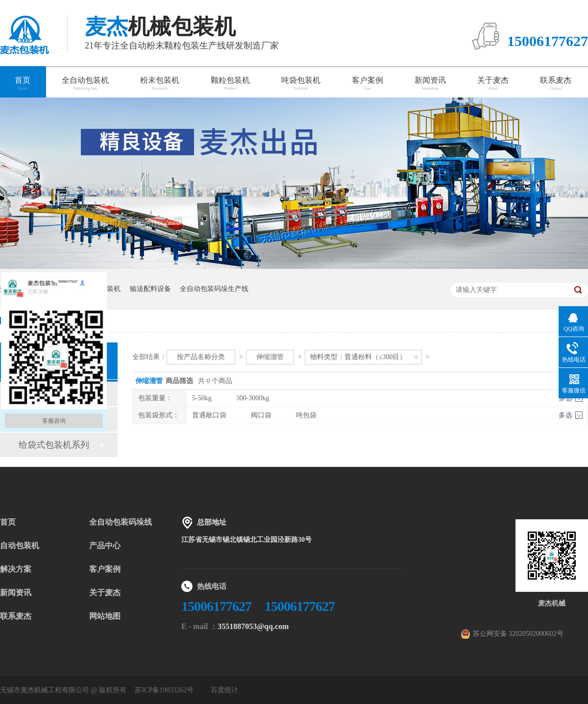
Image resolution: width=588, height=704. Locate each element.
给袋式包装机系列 (54, 445)
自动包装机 (20, 546)
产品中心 (105, 546)
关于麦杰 (493, 84)
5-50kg (202, 398)
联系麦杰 (556, 84)
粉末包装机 (160, 84)
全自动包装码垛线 (121, 522)
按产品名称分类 (201, 357)
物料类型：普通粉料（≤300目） (358, 357)
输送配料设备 (150, 289)
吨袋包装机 (301, 84)
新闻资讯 (430, 84)
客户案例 (367, 84)
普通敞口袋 (209, 415)
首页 (8, 522)
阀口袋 (261, 415)
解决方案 (16, 569)
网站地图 (105, 616)
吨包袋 (306, 415)
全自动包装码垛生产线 (214, 289)
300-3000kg (253, 398)
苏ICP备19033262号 (164, 690)
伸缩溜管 (270, 357)
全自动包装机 (85, 84)
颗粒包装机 (230, 84)
